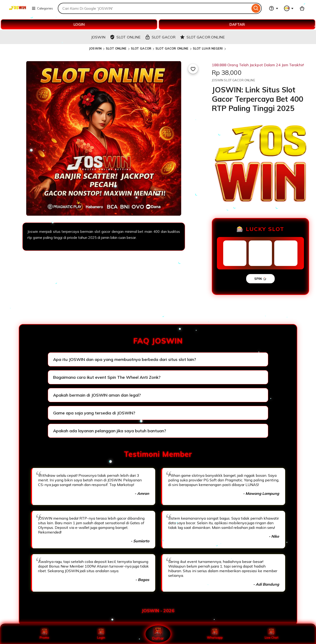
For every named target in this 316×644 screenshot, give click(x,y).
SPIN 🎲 (260, 279)
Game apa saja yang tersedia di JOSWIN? (94, 413)
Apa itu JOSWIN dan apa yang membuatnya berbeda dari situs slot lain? (125, 359)
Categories (42, 8)
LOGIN (79, 24)
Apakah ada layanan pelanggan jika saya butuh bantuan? (110, 431)
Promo (44, 634)
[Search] (256, 8)
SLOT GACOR (141, 48)
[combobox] (154, 8)
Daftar (158, 634)
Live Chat (272, 634)
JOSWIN (95, 48)
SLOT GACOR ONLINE (172, 48)
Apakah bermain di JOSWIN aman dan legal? (97, 395)
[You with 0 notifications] (289, 8)
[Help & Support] (274, 8)
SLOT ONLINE (116, 48)
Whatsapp (215, 634)
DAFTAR (237, 24)
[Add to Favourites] (193, 69)
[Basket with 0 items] (302, 8)
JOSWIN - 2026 (158, 611)
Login (101, 634)
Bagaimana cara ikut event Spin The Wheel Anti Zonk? (107, 377)
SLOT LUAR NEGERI (208, 48)
